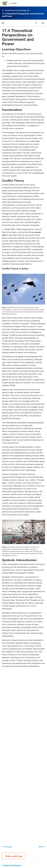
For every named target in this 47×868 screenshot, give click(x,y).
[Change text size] (43, 23)
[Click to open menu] (3, 23)
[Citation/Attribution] (23, 865)
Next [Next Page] (42, 847)
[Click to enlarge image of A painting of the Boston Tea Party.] (23, 532)
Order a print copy (14, 856)
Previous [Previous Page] (6, 847)
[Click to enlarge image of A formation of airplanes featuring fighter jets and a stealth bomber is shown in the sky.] (23, 289)
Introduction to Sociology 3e (16, 10)
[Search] (36, 23)
